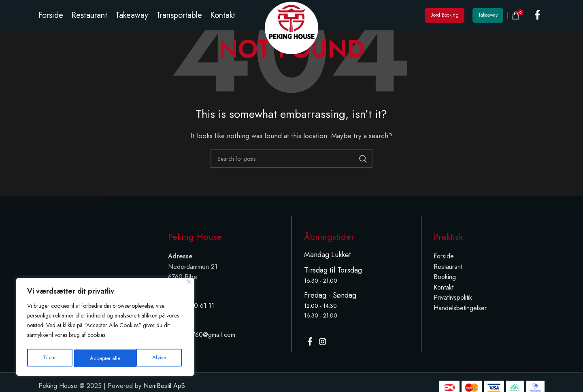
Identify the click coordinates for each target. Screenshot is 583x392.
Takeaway (488, 20)
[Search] (291, 159)
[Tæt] (189, 285)
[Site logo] (291, 32)
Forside (444, 256)
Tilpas (49, 358)
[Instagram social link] (327, 344)
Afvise (97, 358)
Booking (445, 277)
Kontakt (444, 287)
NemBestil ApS (164, 387)
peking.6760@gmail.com (202, 335)
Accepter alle (153, 358)
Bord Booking (445, 20)
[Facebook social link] (537, 20)
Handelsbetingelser (460, 308)
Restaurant (448, 267)
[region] (105, 328)
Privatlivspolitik (453, 297)
